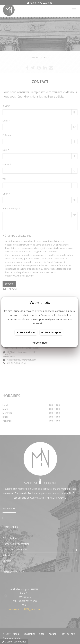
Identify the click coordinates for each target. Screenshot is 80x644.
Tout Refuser (26, 332)
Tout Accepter (51, 332)
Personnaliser (40, 343)
